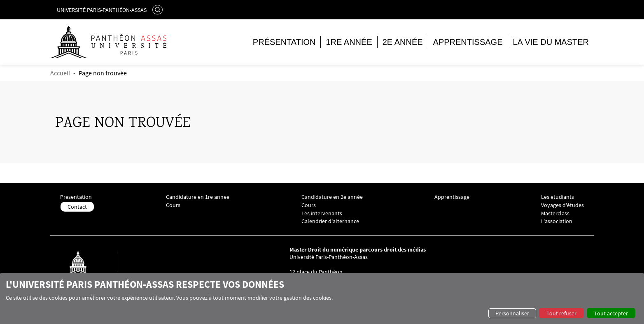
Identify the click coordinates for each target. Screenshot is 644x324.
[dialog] (322, 298)
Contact (77, 207)
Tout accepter (611, 313)
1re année (349, 42)
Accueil (60, 73)
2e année (403, 42)
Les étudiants (558, 197)
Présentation (284, 42)
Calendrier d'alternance (330, 221)
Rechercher (159, 9)
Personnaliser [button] (512, 313)
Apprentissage (468, 42)
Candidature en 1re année (198, 197)
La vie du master (551, 42)
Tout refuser (561, 313)
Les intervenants (322, 213)
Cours (173, 205)
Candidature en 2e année (332, 197)
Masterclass (555, 213)
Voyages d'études (562, 205)
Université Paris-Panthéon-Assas (102, 10)
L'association (557, 221)
